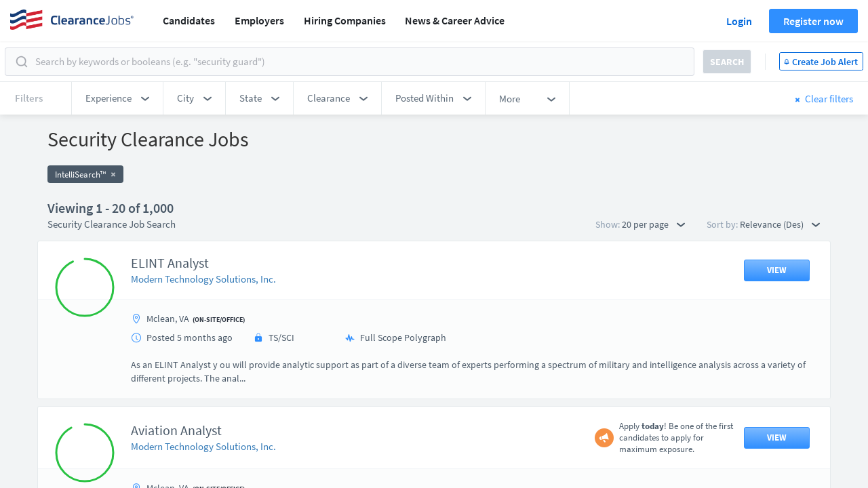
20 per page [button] (653, 224)
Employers (259, 20)
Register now (813, 21)
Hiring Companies (345, 20)
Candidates (189, 20)
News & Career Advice (455, 20)
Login (739, 21)
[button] (117, 98)
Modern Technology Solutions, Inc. (203, 279)
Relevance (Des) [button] (780, 224)
